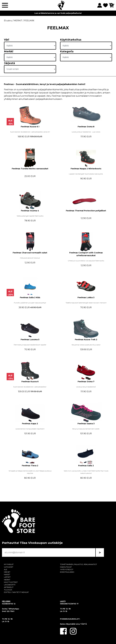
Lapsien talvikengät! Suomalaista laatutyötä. (86, 174)
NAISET (7, 575)
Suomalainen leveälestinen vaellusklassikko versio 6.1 (30, 132)
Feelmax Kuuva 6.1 (30, 127)
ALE (6, 570)
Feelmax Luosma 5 (30, 340)
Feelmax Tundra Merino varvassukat (30, 169)
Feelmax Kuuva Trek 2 (86, 340)
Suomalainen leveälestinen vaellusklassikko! (30, 387)
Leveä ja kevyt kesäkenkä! (86, 387)
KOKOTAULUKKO (67, 572)
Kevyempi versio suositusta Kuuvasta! (86, 345)
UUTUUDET (9, 567)
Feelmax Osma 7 (86, 382)
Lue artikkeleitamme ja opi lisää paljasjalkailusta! (58, 13)
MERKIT (7, 580)
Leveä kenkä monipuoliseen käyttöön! (30, 429)
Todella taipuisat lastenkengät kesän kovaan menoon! (86, 303)
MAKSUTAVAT (66, 567)
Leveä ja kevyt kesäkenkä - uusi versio (86, 132)
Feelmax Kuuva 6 (30, 382)
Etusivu (8, 21)
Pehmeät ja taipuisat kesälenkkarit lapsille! (30, 345)
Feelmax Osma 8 (86, 127)
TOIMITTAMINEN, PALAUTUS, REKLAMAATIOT (78, 564)
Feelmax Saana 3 (86, 424)
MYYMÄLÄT (9, 564)
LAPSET (7, 577)
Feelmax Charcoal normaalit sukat (30, 253)
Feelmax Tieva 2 (30, 466)
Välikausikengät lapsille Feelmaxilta (30, 216)
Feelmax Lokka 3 (86, 297)
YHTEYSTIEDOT (67, 570)
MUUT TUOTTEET (11, 582)
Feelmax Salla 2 (86, 466)
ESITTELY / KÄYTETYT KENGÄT (16, 592)
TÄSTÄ (84, 624)
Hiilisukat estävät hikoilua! (30, 258)
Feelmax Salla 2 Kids (30, 297)
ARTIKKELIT (9, 587)
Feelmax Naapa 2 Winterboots (86, 169)
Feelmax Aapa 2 (30, 424)
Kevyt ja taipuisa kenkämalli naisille (86, 429)
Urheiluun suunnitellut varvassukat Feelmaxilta (86, 261)
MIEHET (7, 572)
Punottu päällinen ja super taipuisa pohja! (30, 303)
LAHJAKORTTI (10, 585)
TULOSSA (8, 590)
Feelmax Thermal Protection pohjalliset (86, 211)
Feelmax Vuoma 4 (30, 211)
